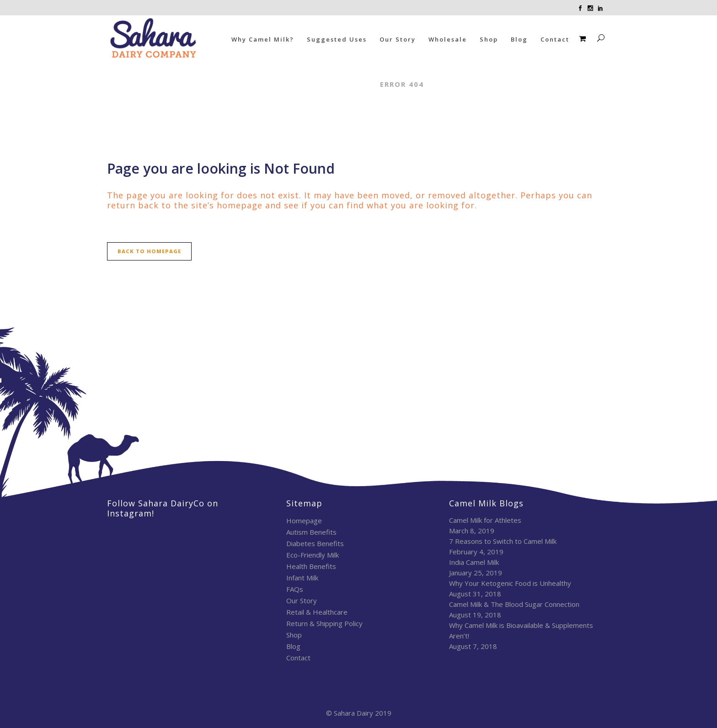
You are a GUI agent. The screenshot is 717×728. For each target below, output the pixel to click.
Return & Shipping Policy (324, 623)
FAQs (295, 589)
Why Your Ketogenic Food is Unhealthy (510, 583)
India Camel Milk (474, 562)
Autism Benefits (311, 532)
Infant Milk (302, 578)
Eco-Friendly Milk (313, 555)
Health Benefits (311, 566)
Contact (298, 658)
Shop (294, 635)
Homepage (304, 521)
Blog (293, 646)
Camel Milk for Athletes (485, 520)
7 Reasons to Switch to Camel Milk (503, 541)
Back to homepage (149, 251)
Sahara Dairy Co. (332, 84)
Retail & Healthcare (317, 612)
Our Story (302, 600)
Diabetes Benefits (315, 543)
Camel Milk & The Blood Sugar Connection (514, 604)
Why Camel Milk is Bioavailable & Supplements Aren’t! (521, 630)
